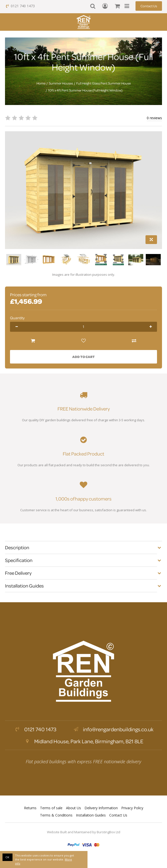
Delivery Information (101, 808)
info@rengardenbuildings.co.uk (113, 729)
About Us (73, 808)
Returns (30, 808)
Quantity (17, 318)
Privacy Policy (132, 808)
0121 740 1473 (20, 6)
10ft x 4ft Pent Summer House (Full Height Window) (85, 90)
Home (41, 83)
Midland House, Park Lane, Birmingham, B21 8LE (83, 741)
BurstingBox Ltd (108, 832)
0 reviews (154, 118)
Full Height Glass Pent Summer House (103, 83)
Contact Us (149, 6)
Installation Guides (91, 815)
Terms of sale (51, 808)
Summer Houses (61, 83)
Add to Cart (83, 357)
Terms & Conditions (56, 815)
